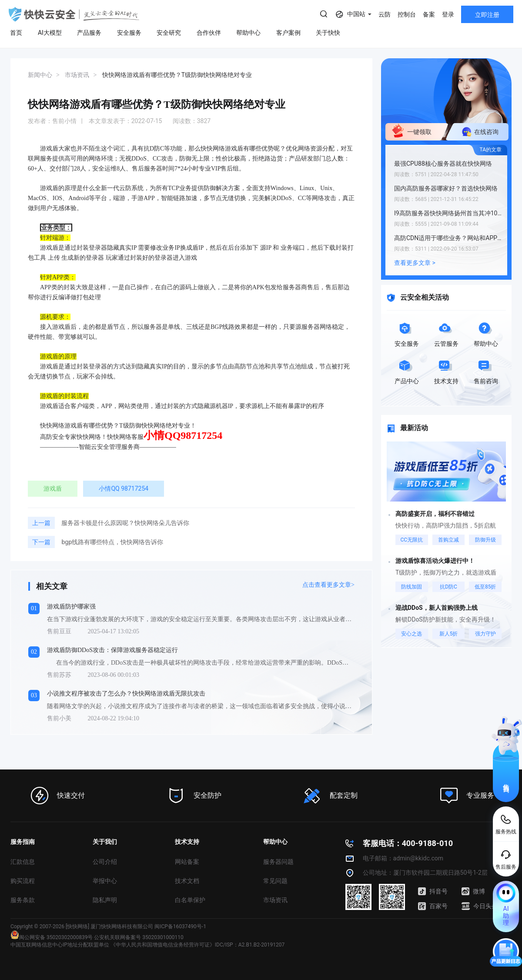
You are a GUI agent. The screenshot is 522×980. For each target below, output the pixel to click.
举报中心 (105, 881)
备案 (429, 14)
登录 (448, 14)
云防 (385, 14)
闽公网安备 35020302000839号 (52, 937)
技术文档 (187, 881)
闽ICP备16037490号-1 (180, 926)
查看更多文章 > (415, 263)
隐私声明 (105, 900)
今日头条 (480, 906)
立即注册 (487, 15)
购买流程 (23, 881)
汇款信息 (23, 862)
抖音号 (433, 891)
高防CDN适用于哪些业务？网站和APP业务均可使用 (448, 238)
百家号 (433, 906)
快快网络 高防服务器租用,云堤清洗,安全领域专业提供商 (74, 14)
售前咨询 (506, 780)
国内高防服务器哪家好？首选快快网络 (446, 188)
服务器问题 (278, 862)
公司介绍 (105, 862)
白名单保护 (190, 900)
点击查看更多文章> (328, 585)
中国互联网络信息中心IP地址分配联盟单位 (60, 945)
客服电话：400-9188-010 (408, 843)
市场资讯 (275, 900)
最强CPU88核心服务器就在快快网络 (443, 164)
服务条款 (23, 900)
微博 (473, 891)
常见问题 (275, 881)
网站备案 (187, 862)
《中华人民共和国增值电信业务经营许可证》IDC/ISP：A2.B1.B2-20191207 (197, 945)
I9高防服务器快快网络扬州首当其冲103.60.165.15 (448, 213)
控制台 (407, 14)
